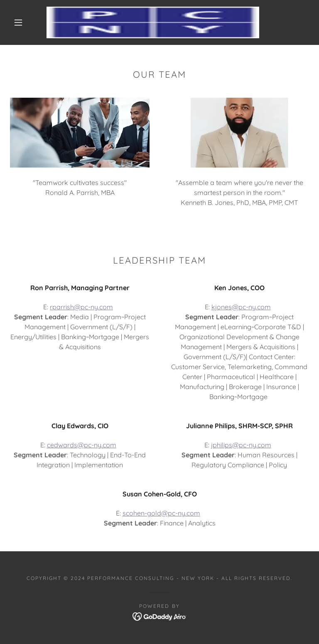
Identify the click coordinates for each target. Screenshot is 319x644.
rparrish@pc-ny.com (81, 307)
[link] (153, 22)
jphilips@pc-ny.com (241, 445)
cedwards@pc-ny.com (82, 445)
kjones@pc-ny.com (241, 307)
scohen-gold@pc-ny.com (161, 513)
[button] (18, 22)
